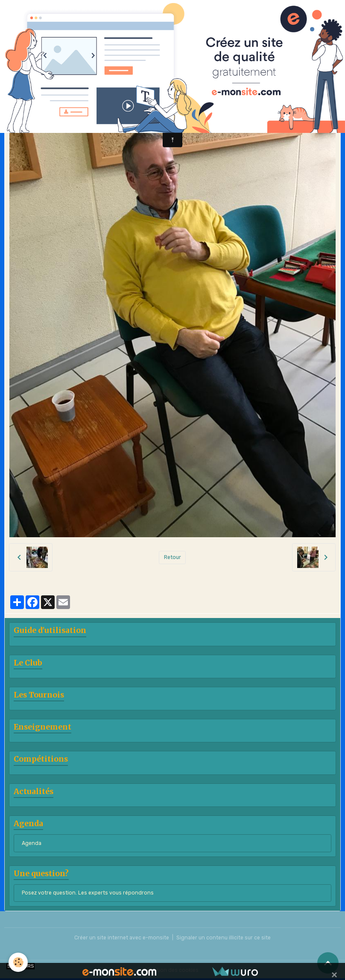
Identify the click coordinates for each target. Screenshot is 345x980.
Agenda (32, 843)
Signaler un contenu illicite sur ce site (224, 938)
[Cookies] (18, 962)
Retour (172, 557)
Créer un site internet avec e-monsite (122, 938)
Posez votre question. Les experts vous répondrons (88, 893)
